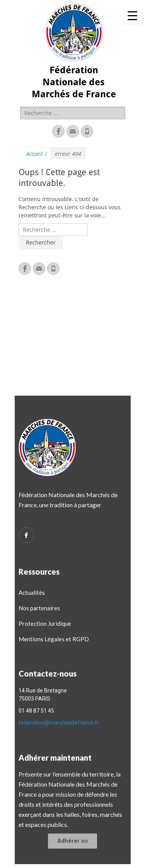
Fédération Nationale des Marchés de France (74, 82)
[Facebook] (26, 535)
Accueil (37, 154)
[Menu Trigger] (133, 15)
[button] (72, 841)
